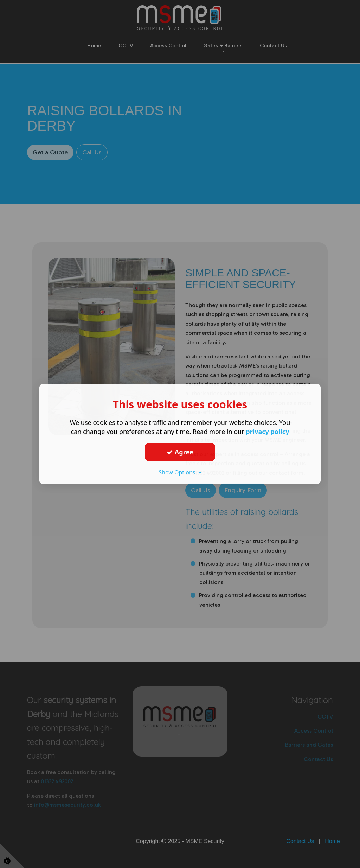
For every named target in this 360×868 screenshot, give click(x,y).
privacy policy (267, 432)
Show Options (180, 472)
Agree (180, 452)
